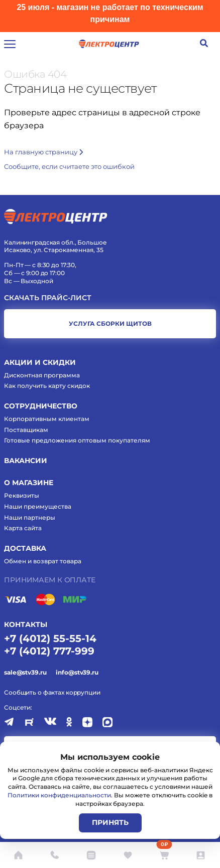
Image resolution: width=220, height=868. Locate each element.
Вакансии (26, 461)
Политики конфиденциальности (59, 795)
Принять (110, 822)
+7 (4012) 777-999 (49, 651)
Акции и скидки (40, 362)
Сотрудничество (41, 406)
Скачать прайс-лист (48, 298)
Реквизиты (22, 495)
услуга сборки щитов (110, 323)
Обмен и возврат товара (43, 561)
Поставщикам (26, 430)
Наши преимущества (38, 506)
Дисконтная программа (42, 375)
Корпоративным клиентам (47, 419)
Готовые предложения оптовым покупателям (77, 440)
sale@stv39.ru (25, 672)
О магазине (29, 483)
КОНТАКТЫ (26, 624)
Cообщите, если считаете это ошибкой (69, 166)
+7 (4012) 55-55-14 (50, 638)
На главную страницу (43, 152)
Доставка (25, 548)
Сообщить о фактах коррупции (52, 692)
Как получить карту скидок (47, 386)
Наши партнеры (30, 517)
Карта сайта (23, 528)
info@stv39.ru (77, 672)
